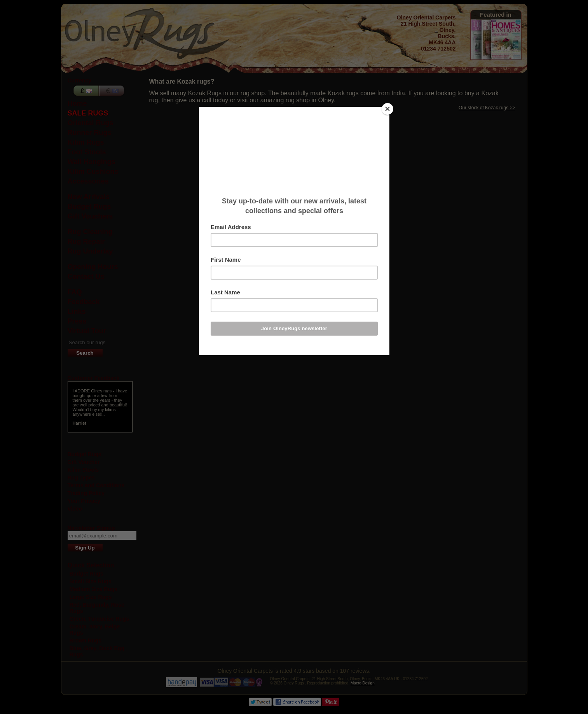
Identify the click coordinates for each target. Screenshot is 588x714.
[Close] (387, 109)
